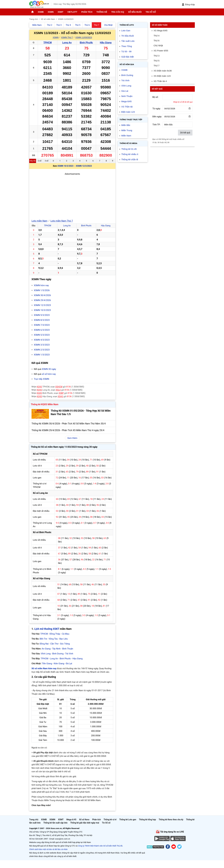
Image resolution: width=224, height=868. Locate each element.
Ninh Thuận (127, 96)
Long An (67, 43)
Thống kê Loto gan (128, 820)
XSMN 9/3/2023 (42, 315)
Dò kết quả (185, 133)
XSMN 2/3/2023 (42, 350)
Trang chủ (34, 820)
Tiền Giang (47, 664)
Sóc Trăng (65, 644)
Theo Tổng (127, 46)
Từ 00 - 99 (126, 51)
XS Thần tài (127, 107)
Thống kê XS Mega (128, 143)
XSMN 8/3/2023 (42, 320)
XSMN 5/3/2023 (42, 335)
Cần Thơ (54, 644)
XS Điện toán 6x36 (163, 71)
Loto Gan (126, 30)
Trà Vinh (69, 654)
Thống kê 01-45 (129, 149)
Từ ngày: (157, 109)
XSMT (61, 12)
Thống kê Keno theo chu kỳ (171, 820)
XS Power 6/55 (161, 51)
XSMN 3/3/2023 (42, 345)
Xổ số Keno (84, 820)
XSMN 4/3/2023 (42, 340)
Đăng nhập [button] (188, 4)
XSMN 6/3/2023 (42, 330)
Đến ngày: (157, 117)
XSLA (58, 390)
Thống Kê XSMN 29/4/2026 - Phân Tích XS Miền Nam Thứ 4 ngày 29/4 (68, 430)
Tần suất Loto (128, 41)
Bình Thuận (68, 649)
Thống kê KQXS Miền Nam (45, 404)
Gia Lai (125, 91)
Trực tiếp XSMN (41, 379)
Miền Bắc (126, 125)
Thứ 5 (156, 61)
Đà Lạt (69, 664)
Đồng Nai (44, 644)
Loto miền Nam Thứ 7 (62, 221)
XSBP (61, 393)
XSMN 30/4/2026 (42, 295)
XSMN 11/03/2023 (84, 37)
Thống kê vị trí (110, 820)
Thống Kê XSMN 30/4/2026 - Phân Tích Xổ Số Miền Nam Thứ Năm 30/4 (69, 424)
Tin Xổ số (151, 12)
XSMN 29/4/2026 (42, 300)
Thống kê (102, 12)
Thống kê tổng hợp (147, 820)
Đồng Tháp (55, 634)
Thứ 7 (156, 66)
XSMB (41, 12)
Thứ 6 (156, 41)
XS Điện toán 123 (162, 76)
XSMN (51, 12)
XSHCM (59, 387)
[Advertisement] (72, 196)
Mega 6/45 (126, 101)
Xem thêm (72, 438)
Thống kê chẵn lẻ (130, 159)
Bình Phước (86, 43)
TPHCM (48, 43)
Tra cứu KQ (118, 12)
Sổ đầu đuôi (135, 12)
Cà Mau (66, 634)
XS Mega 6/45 (160, 30)
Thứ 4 (156, 36)
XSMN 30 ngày (49, 369)
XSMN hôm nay (41, 285)
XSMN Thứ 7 (67, 37)
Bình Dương (58, 654)
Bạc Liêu (64, 639)
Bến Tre (43, 639)
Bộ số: (155, 97)
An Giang (46, 649)
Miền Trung (127, 130)
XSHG (61, 396)
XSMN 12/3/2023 (84, 166)
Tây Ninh (56, 649)
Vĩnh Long (46, 654)
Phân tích (87, 12)
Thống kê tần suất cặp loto (55, 823)
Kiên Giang (59, 664)
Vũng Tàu (53, 639)
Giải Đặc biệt (127, 57)
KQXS (39, 387)
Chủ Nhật (158, 45)
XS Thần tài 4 (160, 81)
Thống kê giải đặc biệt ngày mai (85, 823)
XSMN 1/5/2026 (42, 290)
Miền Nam (126, 136)
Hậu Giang (106, 43)
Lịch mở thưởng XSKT (47, 629)
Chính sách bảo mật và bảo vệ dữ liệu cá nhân (48, 849)
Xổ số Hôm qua (127, 64)
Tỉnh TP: (156, 125)
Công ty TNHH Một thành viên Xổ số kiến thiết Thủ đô (100, 846)
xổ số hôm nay (49, 374)
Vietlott (72, 12)
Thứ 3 (156, 56)
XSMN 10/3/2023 (66, 166)
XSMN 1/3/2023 (42, 355)
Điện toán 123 (128, 112)
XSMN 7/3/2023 (42, 325)
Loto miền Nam (39, 221)
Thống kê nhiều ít (130, 154)
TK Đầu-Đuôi (128, 36)
